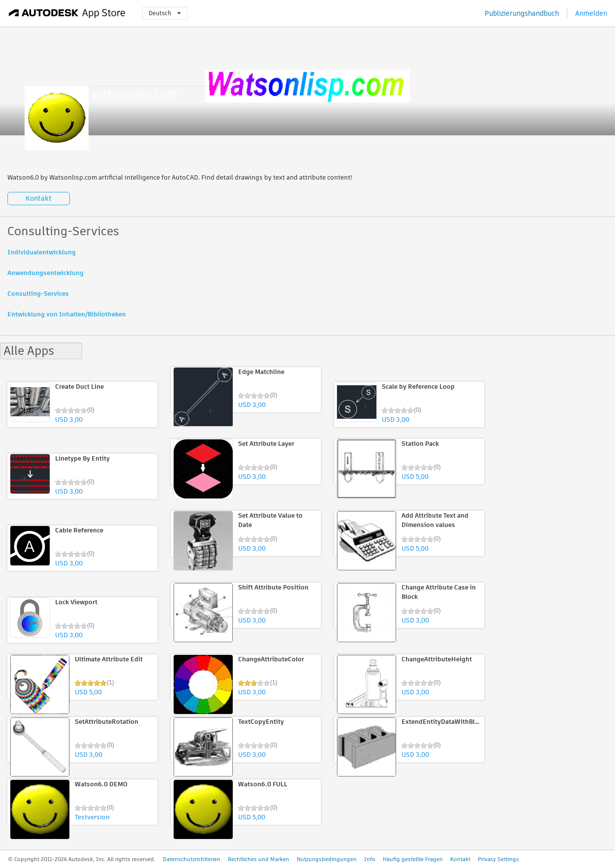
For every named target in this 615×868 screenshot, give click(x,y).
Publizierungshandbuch (522, 13)
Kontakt (39, 198)
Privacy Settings (498, 859)
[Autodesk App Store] (67, 13)
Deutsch (165, 13)
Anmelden (591, 13)
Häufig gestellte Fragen (413, 859)
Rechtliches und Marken (259, 859)
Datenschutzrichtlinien (192, 859)
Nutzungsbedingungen (327, 859)
